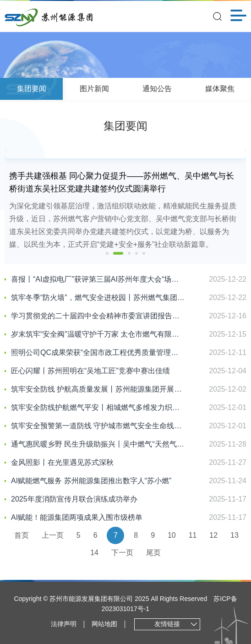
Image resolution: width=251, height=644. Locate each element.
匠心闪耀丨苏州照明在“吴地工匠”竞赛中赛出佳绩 (90, 371)
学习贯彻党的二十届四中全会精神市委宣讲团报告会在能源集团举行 (98, 316)
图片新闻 (94, 89)
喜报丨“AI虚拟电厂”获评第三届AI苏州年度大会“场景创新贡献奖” (98, 279)
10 (172, 535)
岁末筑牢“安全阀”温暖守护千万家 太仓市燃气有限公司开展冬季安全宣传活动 (98, 334)
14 (94, 553)
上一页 (53, 535)
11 (193, 535)
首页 (22, 535)
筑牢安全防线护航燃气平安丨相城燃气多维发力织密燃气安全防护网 (98, 407)
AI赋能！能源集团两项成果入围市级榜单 (77, 517)
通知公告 (157, 89)
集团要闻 (32, 89)
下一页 (122, 553)
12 (213, 535)
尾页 (153, 553)
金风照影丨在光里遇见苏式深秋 (62, 462)
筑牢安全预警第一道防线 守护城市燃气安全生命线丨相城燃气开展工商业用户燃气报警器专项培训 (98, 426)
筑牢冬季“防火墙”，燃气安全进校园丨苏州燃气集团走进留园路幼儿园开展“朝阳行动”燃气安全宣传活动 (98, 297)
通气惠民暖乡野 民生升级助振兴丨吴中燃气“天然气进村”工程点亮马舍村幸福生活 (98, 444)
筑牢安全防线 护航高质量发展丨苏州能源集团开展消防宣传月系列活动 (98, 389)
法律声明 (64, 624)
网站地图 (104, 624)
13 (235, 535)
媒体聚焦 (220, 89)
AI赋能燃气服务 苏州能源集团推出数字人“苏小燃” (91, 481)
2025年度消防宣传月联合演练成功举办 (74, 499)
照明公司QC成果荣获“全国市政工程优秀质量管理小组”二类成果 (98, 352)
